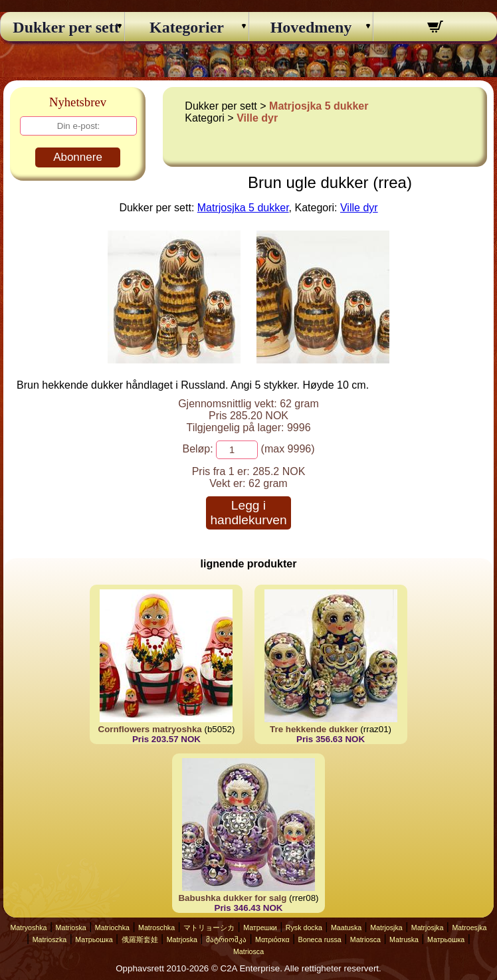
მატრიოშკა (226, 939)
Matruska (404, 939)
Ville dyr (257, 118)
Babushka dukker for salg (232, 898)
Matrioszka (50, 939)
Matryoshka (28, 928)
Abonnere (78, 157)
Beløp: (197, 449)
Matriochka (112, 928)
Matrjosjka (386, 928)
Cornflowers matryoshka (150, 729)
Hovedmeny (311, 27)
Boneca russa (320, 939)
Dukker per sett (62, 27)
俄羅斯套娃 (140, 939)
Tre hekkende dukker (314, 729)
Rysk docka (304, 928)
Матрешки (260, 928)
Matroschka (156, 928)
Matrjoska (182, 939)
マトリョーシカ (209, 928)
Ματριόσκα (272, 939)
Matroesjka (469, 928)
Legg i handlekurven (248, 513)
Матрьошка (94, 939)
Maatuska (346, 928)
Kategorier (187, 27)
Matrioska (71, 928)
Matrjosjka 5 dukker (319, 106)
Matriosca (365, 939)
